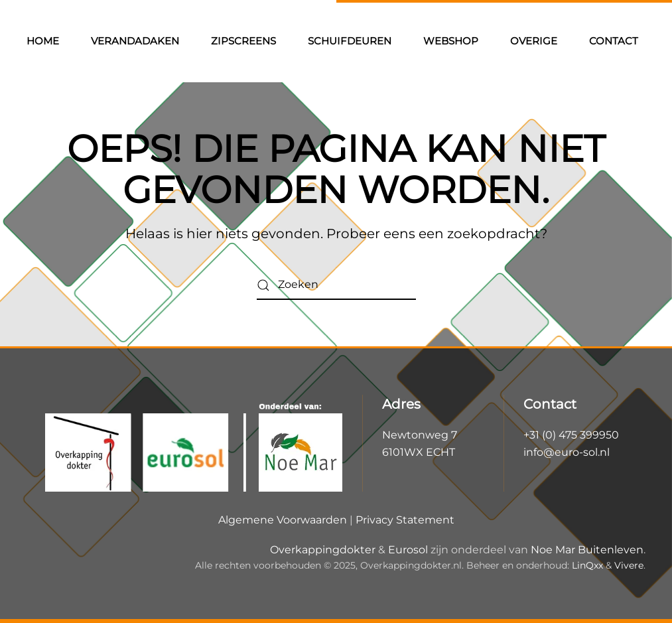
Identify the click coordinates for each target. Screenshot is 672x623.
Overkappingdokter (323, 550)
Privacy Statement (405, 520)
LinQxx (587, 565)
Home (43, 41)
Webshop (451, 41)
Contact (614, 41)
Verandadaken (135, 41)
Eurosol (408, 550)
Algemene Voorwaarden (283, 520)
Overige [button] (534, 41)
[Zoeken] (336, 285)
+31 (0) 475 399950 (571, 435)
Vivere (629, 565)
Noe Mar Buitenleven (587, 550)
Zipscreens (243, 41)
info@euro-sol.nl (567, 452)
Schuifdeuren (350, 41)
